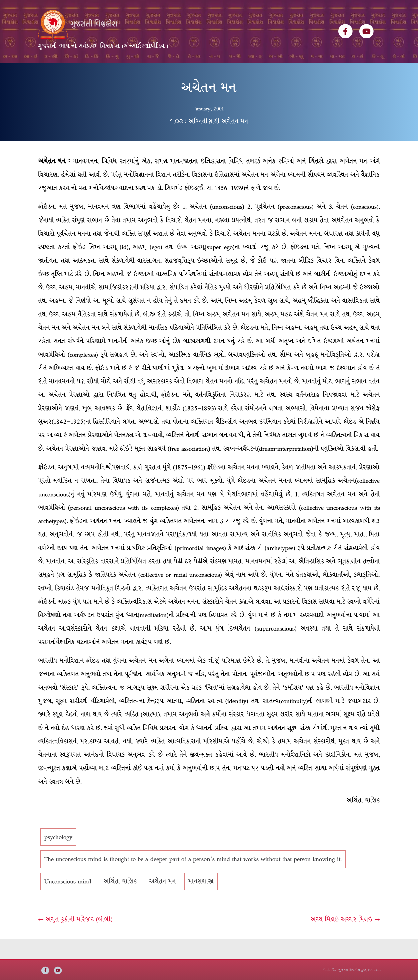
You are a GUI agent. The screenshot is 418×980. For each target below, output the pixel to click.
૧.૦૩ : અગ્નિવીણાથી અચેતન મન (209, 141)
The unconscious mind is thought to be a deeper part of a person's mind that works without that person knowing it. (193, 879)
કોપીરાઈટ (329, 970)
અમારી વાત (228, 73)
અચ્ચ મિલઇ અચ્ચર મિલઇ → (345, 939)
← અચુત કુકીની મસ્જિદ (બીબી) (75, 939)
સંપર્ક (256, 73)
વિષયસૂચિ (166, 73)
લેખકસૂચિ (134, 73)
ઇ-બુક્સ (196, 73)
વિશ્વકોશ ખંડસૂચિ (93, 73)
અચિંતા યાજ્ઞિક (120, 901)
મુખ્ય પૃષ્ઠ (53, 73)
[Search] (375, 71)
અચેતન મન (163, 901)
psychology (58, 857)
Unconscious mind (68, 901)
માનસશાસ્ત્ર (201, 901)
